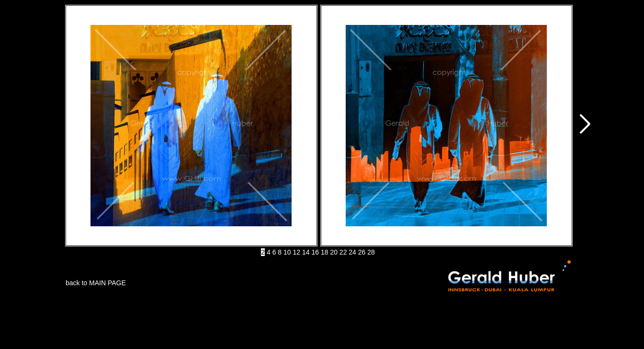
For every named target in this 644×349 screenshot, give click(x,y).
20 (334, 252)
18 (325, 252)
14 (306, 252)
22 (343, 252)
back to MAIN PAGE (96, 283)
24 (352, 252)
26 (362, 252)
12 (297, 252)
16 (315, 252)
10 (287, 252)
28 (371, 252)
